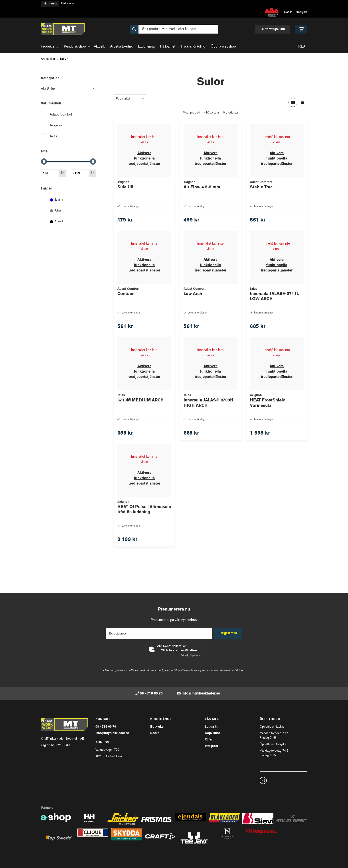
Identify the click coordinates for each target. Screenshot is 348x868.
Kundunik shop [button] (77, 47)
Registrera (229, 634)
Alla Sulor (68, 90)
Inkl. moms (50, 4)
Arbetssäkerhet (121, 47)
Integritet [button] (212, 746)
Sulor (64, 59)
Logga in (211, 727)
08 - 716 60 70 (151, 694)
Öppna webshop (223, 47)
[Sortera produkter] (131, 99)
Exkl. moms (68, 4)
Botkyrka (302, 12)
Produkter (50, 47)
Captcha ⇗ (191, 655)
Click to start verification (179, 651)
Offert (209, 740)
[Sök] (174, 29)
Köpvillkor (212, 733)
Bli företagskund (273, 29)
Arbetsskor (48, 59)
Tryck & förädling (193, 47)
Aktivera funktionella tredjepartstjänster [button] (144, 159)
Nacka (288, 12)
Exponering (146, 47)
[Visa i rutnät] (293, 102)
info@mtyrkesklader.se (201, 694)
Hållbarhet (168, 47)
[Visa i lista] (303, 102)
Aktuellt (99, 47)
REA (302, 47)
